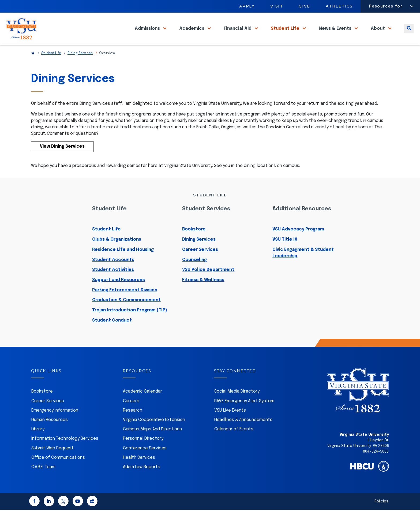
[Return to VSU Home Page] (33, 65)
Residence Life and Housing (123, 262)
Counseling (194, 272)
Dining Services (80, 65)
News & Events (336, 35)
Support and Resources (119, 292)
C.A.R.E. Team (43, 479)
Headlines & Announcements (243, 432)
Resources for (386, 6)
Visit (277, 6)
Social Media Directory (237, 403)
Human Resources (50, 432)
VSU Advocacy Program (298, 241)
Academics (192, 35)
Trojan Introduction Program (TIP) (130, 322)
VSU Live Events (230, 422)
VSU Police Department (208, 282)
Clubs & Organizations (117, 251)
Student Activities (113, 282)
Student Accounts (113, 272)
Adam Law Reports (142, 479)
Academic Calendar (142, 403)
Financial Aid (238, 35)
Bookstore (194, 241)
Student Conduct (112, 332)
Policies (381, 513)
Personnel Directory (143, 451)
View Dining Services (62, 159)
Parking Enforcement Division (125, 302)
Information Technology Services (65, 451)
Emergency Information (55, 422)
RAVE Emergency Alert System (244, 413)
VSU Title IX (285, 251)
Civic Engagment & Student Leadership (303, 265)
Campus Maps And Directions (152, 441)
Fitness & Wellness (203, 292)
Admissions (148, 35)
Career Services (200, 262)
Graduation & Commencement (126, 312)
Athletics (340, 6)
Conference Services (145, 460)
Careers (131, 413)
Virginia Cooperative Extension (154, 432)
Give (304, 6)
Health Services (139, 470)
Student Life (286, 35)
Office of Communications (58, 470)
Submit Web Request (52, 460)
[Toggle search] (409, 35)
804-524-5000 (376, 464)
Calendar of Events (234, 441)
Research (133, 422)
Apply (247, 6)
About (378, 35)
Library (38, 441)
